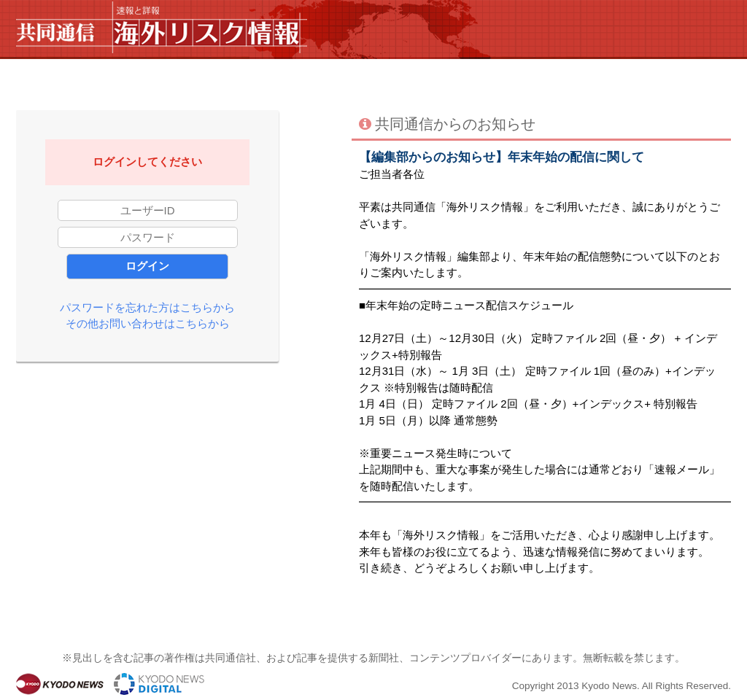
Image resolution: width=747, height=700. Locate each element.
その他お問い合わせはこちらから (148, 323)
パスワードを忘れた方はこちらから (147, 307)
